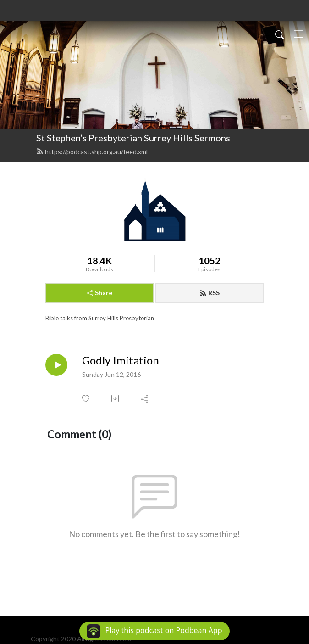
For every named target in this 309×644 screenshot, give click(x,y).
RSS (210, 293)
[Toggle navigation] (298, 34)
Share (99, 293)
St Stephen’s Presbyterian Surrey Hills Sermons (133, 138)
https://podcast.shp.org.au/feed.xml (92, 152)
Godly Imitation (121, 360)
